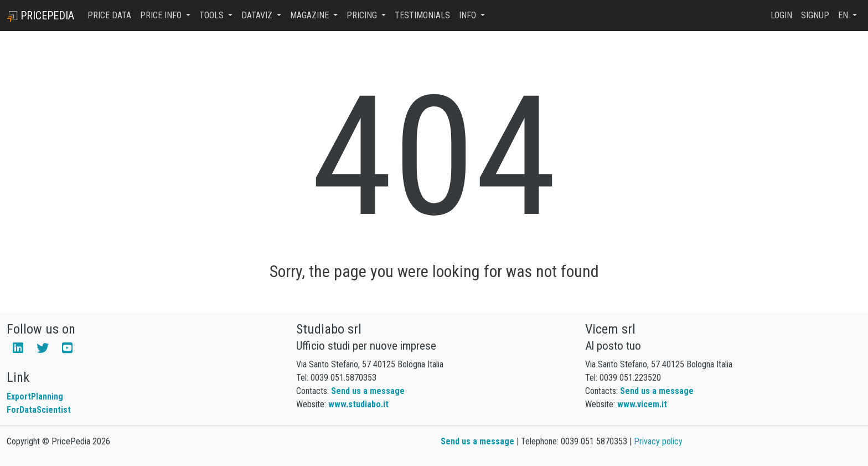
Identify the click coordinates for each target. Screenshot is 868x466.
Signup (815, 15)
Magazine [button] (311, 15)
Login (781, 15)
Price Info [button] (162, 15)
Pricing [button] (363, 15)
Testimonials (422, 15)
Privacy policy (658, 441)
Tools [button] (213, 15)
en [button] (844, 15)
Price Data (109, 15)
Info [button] (469, 15)
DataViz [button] (258, 15)
